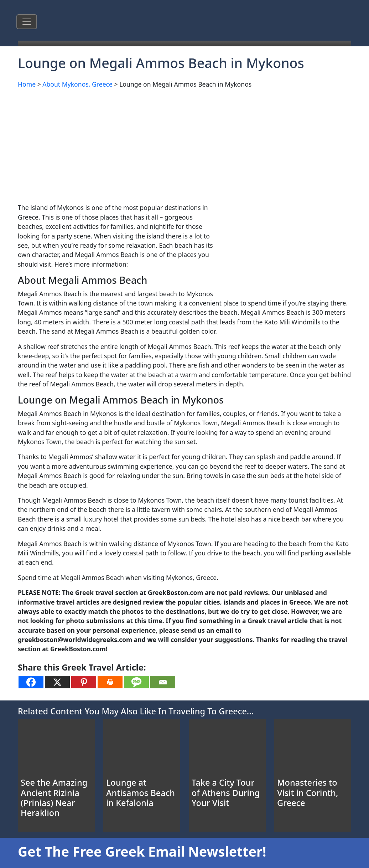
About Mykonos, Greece (77, 84)
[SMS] (136, 682)
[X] (57, 682)
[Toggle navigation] (27, 22)
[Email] (163, 682)
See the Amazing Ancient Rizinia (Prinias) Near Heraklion (54, 798)
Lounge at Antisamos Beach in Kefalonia (141, 792)
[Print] (110, 682)
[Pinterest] (84, 682)
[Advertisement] (184, 144)
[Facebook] (31, 682)
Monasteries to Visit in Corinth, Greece (308, 792)
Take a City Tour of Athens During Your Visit (226, 792)
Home (27, 84)
